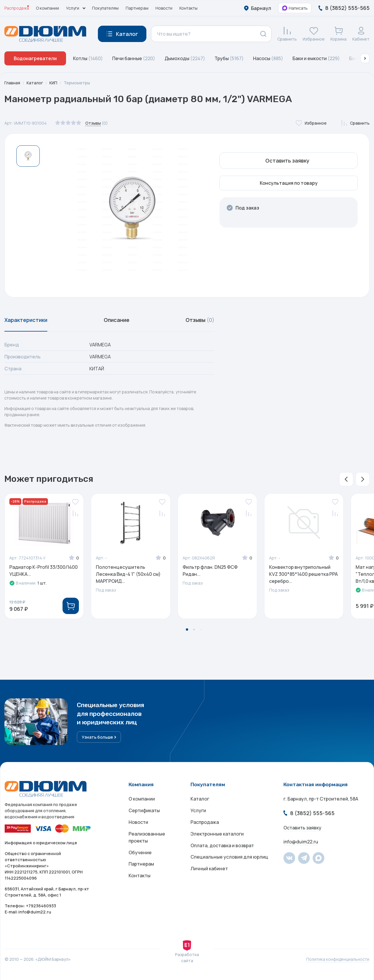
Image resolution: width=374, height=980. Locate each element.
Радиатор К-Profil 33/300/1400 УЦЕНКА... (44, 571)
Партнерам (137, 8)
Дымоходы (185, 58)
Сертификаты (144, 810)
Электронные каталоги (217, 834)
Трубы (229, 58)
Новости (164, 8)
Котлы (88, 58)
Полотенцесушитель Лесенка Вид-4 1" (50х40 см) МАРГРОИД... (128, 574)
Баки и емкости (316, 58)
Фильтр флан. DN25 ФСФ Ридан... (210, 571)
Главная (12, 83)
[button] (365, 58)
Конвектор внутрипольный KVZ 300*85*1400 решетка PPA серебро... (303, 574)
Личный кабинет (209, 869)
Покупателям (105, 8)
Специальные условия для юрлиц (229, 857)
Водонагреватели (35, 58)
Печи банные (134, 58)
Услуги (198, 810)
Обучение (140, 852)
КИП (53, 83)
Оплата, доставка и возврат (222, 845)
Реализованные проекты (147, 837)
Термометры (77, 83)
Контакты (188, 8)
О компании (47, 8)
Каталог (35, 83)
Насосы (268, 58)
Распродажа (17, 8)
